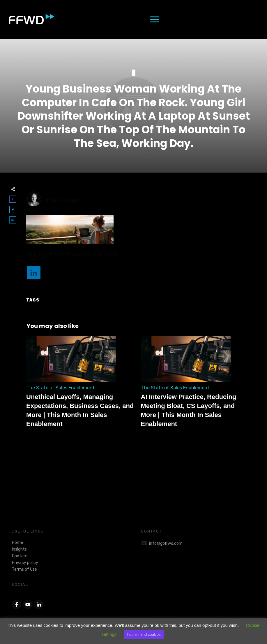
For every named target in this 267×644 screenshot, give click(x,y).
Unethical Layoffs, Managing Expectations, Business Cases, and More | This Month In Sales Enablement (81, 385)
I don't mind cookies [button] (144, 635)
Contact (20, 556)
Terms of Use (24, 569)
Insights (19, 549)
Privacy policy (25, 563)
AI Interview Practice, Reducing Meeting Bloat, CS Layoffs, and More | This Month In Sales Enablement (195, 385)
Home (17, 543)
